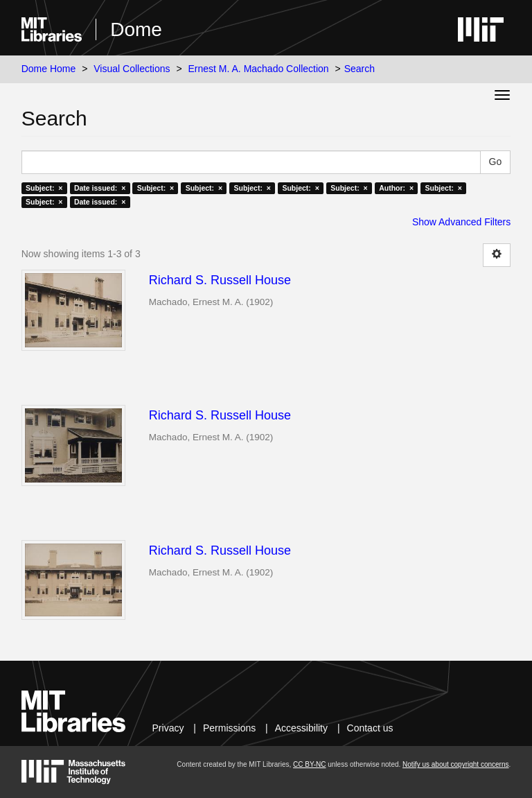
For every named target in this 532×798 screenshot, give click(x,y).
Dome (136, 29)
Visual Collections (132, 69)
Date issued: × (100, 188)
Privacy (168, 728)
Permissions (229, 728)
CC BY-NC (309, 764)
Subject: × (44, 188)
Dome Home (49, 69)
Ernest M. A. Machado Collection (259, 69)
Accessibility (301, 728)
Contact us (370, 728)
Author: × (396, 188)
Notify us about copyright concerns (455, 764)
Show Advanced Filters (461, 222)
